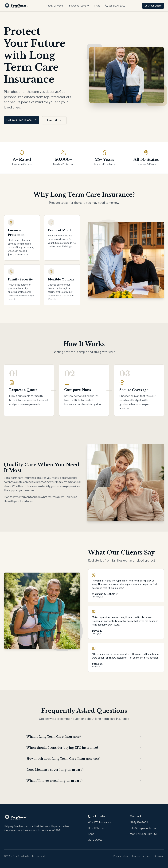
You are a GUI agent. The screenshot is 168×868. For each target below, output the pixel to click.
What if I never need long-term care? (84, 781)
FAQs (97, 6)
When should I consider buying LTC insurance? (84, 748)
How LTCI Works (55, 6)
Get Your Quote (153, 6)
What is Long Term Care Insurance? (84, 737)
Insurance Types (79, 6)
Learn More (54, 120)
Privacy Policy (121, 856)
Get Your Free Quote (22, 120)
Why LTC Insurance (100, 822)
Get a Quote (95, 840)
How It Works (96, 828)
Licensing (159, 856)
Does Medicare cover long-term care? (84, 770)
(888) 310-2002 (115, 6)
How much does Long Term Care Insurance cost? (84, 759)
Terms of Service (141, 856)
